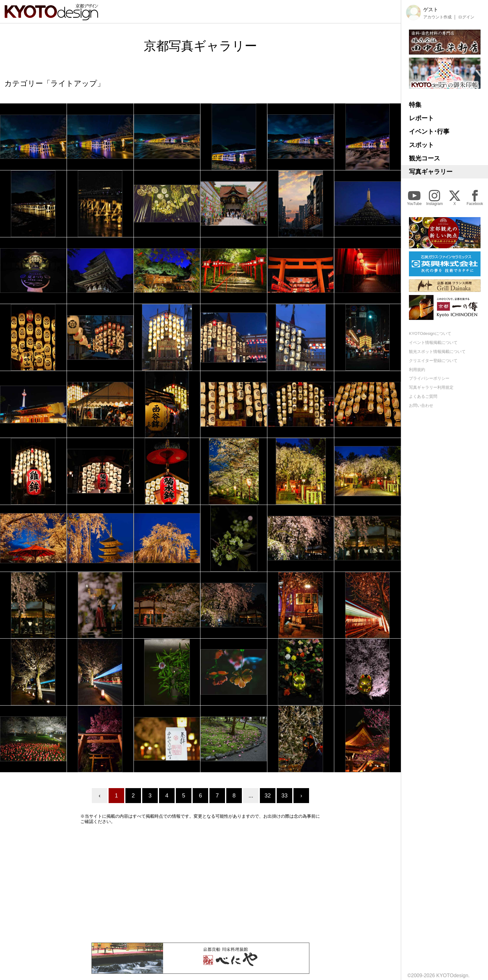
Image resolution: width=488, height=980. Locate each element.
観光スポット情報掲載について (437, 352)
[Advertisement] (200, 883)
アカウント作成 (437, 17)
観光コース (425, 158)
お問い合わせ (421, 405)
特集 (415, 105)
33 (284, 796)
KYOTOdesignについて (430, 333)
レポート (421, 118)
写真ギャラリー (431, 172)
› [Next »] (301, 796)
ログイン (466, 17)
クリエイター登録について (433, 361)
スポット (421, 145)
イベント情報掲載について (433, 343)
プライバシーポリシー (429, 378)
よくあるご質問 (423, 396)
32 (268, 796)
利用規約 (417, 370)
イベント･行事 (429, 131)
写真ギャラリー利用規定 (431, 387)
